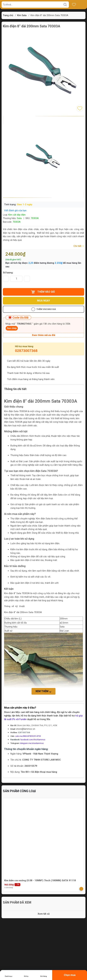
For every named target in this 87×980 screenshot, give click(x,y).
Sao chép (12, 328)
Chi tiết (79, 246)
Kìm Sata (22, 15)
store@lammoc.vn (26, 729)
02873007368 (26, 351)
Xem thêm (43, 691)
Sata (19, 218)
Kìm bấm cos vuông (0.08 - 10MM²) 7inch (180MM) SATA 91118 (40, 880)
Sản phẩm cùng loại (19, 791)
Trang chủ (8, 15)
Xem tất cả (44, 914)
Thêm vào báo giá (44, 309)
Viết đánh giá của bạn (15, 210)
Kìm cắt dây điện (17, 215)
